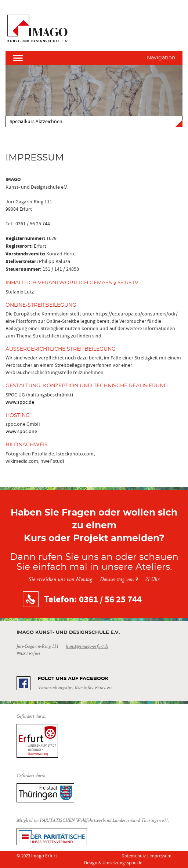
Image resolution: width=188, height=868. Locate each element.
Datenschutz (134, 856)
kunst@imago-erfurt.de (87, 647)
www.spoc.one (21, 431)
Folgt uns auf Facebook (73, 679)
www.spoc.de (20, 402)
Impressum (160, 856)
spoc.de (135, 863)
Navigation (161, 58)
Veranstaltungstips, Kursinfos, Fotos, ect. (75, 688)
